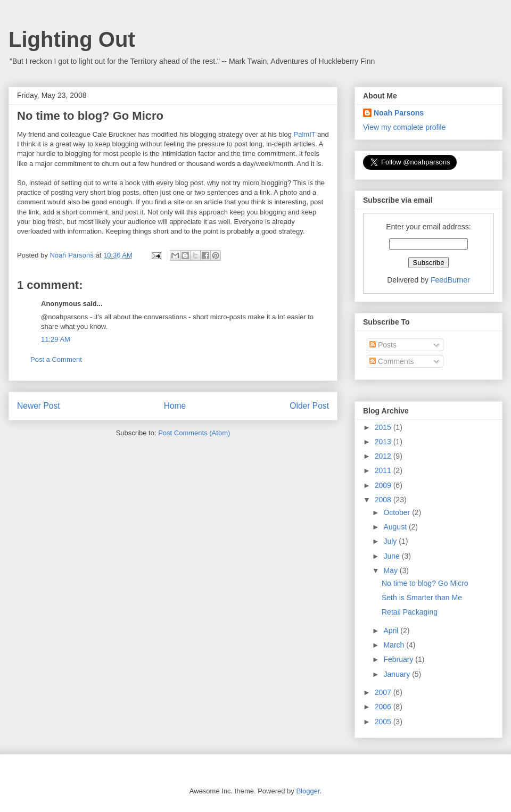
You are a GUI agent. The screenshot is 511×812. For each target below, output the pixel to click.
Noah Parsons (399, 113)
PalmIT (305, 134)
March (395, 645)
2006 (384, 707)
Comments (392, 361)
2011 (384, 470)
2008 (384, 500)
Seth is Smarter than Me (422, 598)
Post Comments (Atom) (194, 433)
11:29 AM (56, 339)
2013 (384, 442)
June (392, 556)
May (391, 570)
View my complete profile (404, 127)
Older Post (309, 406)
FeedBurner (450, 280)
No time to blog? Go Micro (425, 583)
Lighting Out (72, 39)
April (392, 631)
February (399, 659)
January (398, 674)
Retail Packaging (410, 612)
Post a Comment (56, 359)
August (396, 527)
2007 (384, 692)
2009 (384, 485)
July (391, 541)
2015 (384, 427)
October (398, 512)
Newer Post (39, 406)
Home (175, 406)
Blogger (308, 791)
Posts (383, 345)
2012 (384, 456)
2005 (384, 722)
